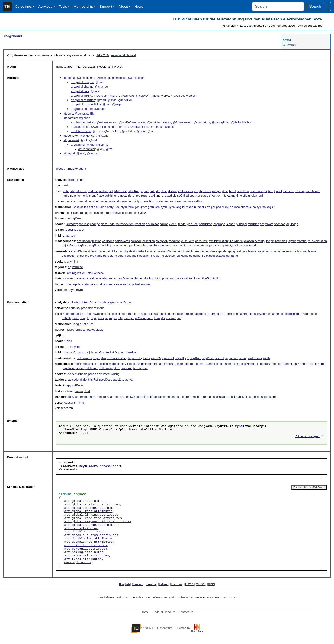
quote (124, 195)
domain (122, 201)
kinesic (83, 374)
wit (79, 273)
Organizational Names (116, 55)
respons (99, 308)
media (270, 314)
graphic (216, 314)
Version (120, 597)
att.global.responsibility (86, 104)
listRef (94, 379)
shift (100, 374)
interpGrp (88, 302)
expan (207, 191)
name (65, 195)
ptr (92, 318)
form (131, 207)
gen (137, 207)
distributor (152, 224)
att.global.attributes (84, 501)
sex (206, 256)
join (91, 352)
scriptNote (267, 224)
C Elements (289, 45)
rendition (253, 224)
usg (269, 207)
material (302, 241)
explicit (213, 241)
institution (281, 241)
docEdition (137, 278)
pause (92, 374)
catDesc (84, 224)
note (73, 195)
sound (129, 213)
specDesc (105, 379)
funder (182, 224)
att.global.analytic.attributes (92, 505)
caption (88, 213)
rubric (144, 245)
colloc (84, 207)
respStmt (154, 195)
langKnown (264, 251)
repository (133, 245)
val (131, 379)
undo (275, 397)
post (65, 185)
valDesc (77, 267)
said (169, 195)
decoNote (201, 241)
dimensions (114, 358)
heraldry (260, 241)
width (267, 358)
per (213, 207)
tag (127, 379)
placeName (145, 256)
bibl (111, 191)
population (69, 368)
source (177, 245)
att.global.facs (80, 91)
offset (81, 256)
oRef (83, 324)
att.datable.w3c (81, 131)
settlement (196, 256)
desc (164, 191)
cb (106, 314)
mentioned (313, 191)
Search (315, 6)
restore (107, 284)
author (103, 191)
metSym (70, 290)
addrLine (81, 191)
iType (171, 207)
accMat (82, 241)
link (107, 352)
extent (173, 224)
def (91, 207)
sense (236, 207)
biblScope (120, 191)
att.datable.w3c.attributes (88, 542)
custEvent (188, 241)
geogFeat (234, 251)
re (230, 207)
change (95, 224)
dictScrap (100, 207)
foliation (249, 241)
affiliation (93, 251)
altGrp (74, 352)
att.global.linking (81, 96)
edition (164, 224)
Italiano (164, 584)
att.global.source (82, 109)
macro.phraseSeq (102, 466)
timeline (131, 352)
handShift (140, 397)
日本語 (189, 584)
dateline (97, 278)
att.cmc (68, 113)
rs (162, 195)
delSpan (120, 397)
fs (71, 347)
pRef (90, 324)
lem (69, 273)
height (127, 358)
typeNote (236, 245)
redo (189, 397)
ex (128, 397)
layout (292, 241)
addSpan (73, 397)
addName (80, 251)
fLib (67, 347)
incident (72, 374)
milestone (296, 314)
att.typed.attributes (83, 559)
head (232, 191)
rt (165, 195)
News (139, 6)
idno (69, 341)
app (69, 385)
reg (138, 195)
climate (111, 364)
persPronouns (127, 256)
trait (145, 368)
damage (72, 284)
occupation (69, 256)
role (109, 213)
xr (273, 207)
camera (78, 213)
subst (232, 397)
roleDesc (118, 213)
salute (188, 278)
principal (241, 224)
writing (74, 261)
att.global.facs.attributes (88, 511)
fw (80, 284)
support (210, 245)
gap (196, 314)
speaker (195, 195)
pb (87, 318)
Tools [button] (63, 6)
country (124, 251)
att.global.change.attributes (90, 508)
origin (106, 245)
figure (70, 330)
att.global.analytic (82, 82)
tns (264, 207)
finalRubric (236, 241)
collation (136, 241)
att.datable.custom (83, 122)
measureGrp (257, 314)
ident (86, 379)
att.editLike (71, 136)
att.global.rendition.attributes (93, 518)
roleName (182, 256)
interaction (147, 201)
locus (146, 358)
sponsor (279, 224)
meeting (300, 191)
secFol (153, 245)
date (153, 191)
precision (87, 308)
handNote (206, 224)
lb (234, 314)
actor (69, 213)
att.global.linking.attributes (91, 515)
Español (151, 584)
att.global (69, 78)
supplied (135, 284)
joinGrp (99, 352)
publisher (111, 195)
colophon (162, 241)
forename (197, 251)
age (102, 251)
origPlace (95, 245)
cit (119, 314)
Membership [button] (83, 6)
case (76, 207)
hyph (164, 207)
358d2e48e (182, 597)
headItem (243, 191)
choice (113, 314)
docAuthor (110, 278)
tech (136, 213)
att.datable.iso (80, 127)
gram (144, 207)
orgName (96, 256)
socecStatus (217, 256)
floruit (187, 251)
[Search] (278, 7)
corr (146, 191)
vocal (107, 374)
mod (99, 284)
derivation (110, 201)
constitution (95, 201)
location (219, 364)
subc (252, 207)
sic (175, 195)
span (82, 180)
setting (198, 201)
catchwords (122, 241)
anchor (84, 352)
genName (211, 251)
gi (80, 379)
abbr (66, 191)
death (133, 251)
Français (177, 584)
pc (100, 302)
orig (86, 195)
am (81, 397)
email (190, 191)
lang (178, 207)
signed (197, 278)
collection (149, 241)
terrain (138, 368)
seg (73, 235)
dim (104, 358)
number (199, 207)
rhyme (80, 290)
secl (126, 284)
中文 (211, 584)
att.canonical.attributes (87, 556)
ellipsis (153, 314)
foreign (216, 191)
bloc (115, 251)
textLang (230, 195)
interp (77, 302)
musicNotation (317, 241)
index (229, 314)
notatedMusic (94, 330)
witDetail (87, 273)
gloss (225, 191)
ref (133, 195)
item (270, 191)
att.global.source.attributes (90, 525)
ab (68, 235)
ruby (120, 318)
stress (245, 207)
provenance (118, 245)
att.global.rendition (83, 100)
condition (175, 241)
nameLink (279, 251)
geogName (249, 251)
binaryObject (95, 314)
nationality (293, 251)
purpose (188, 201)
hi (266, 191)
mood (189, 207)
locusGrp (157, 358)
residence (168, 256)
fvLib (76, 347)
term (220, 195)
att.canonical (87, 149)
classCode (108, 224)
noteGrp (67, 318)
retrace (117, 284)
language (219, 224)
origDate (83, 245)
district (142, 251)
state (117, 368)
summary (198, 245)
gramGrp (154, 207)
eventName (168, 251)
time (239, 195)
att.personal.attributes (86, 549)
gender (223, 251)
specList (118, 379)
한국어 (201, 584)
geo (182, 364)
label (279, 191)
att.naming (78, 145)
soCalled (183, 195)
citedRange (135, 191)
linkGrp (115, 352)
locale (159, 201)
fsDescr (79, 230)
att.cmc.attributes (81, 529)
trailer (217, 278)
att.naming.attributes (84, 552)
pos (219, 207)
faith (179, 251)
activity (71, 201)
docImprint (151, 278)
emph (198, 191)
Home (145, 612)
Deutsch (138, 584)
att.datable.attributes (85, 532)
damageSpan (105, 397)
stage (204, 195)
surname (232, 256)
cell (69, 218)
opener (178, 278)
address (93, 191)
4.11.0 (127, 597)
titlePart (207, 278)
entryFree (113, 207)
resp (144, 195)
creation (140, 224)
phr (74, 180)
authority (72, 224)
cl (69, 180)
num (79, 195)
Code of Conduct (164, 612)
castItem (100, 213)
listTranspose (156, 397)
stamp (187, 245)
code (75, 379)
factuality (134, 201)
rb (130, 195)
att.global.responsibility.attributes (98, 522)
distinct (173, 191)
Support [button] (106, 6)
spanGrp (123, 302)
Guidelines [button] (23, 6)
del (158, 191)
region (157, 256)
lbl (184, 207)
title (245, 195)
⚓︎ (323, 437)
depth (96, 358)
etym (124, 207)
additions (108, 241)
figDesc (77, 218)
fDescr (69, 230)
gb (201, 314)
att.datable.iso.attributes (88, 539)
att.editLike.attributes (86, 545)
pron (225, 207)
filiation (223, 241)
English (125, 584)
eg (70, 267)
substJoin (242, 397)
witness (99, 273)
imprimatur (166, 278)
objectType (69, 245)
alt (68, 352)
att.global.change (82, 87)
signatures (165, 245)
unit (261, 195)
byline (79, 278)
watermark (250, 245)
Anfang (287, 40)
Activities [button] (45, 6)
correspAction (125, 224)
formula (80, 330)
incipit (270, 241)
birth (109, 251)
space (223, 397)
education (153, 251)
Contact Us (186, 612)
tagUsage (292, 224)
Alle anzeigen (308, 437)
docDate (123, 278)
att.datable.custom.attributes (91, 535)
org (87, 256)
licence (231, 224)
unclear (253, 195)
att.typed (69, 153)
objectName (308, 251)
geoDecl (193, 224)
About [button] (123, 6)
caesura (70, 402)
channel (82, 201)
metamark (89, 284)
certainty (75, 308)
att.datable (70, 118)
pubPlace (98, 195)
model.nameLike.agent (71, 169)
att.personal (71, 140)
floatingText (82, 391)
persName (110, 256)
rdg (74, 273)
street (213, 195)
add (72, 191)
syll (259, 207)
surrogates (222, 245)
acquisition (94, 241)
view (143, 213)
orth (208, 207)
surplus (146, 284)
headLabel (257, 191)
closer (87, 278)
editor (182, 191)
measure (289, 191)
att (70, 379)
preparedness (173, 201)
